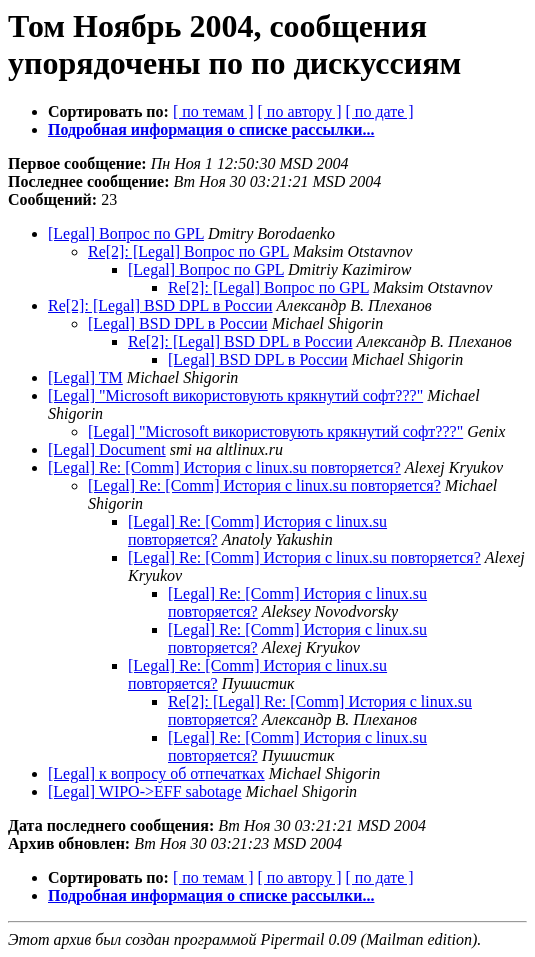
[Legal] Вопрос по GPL (126, 233)
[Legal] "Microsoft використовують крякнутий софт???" (235, 395)
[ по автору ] (299, 111)
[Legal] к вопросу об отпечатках (156, 773)
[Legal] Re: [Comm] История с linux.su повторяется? (224, 467)
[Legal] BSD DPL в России (178, 323)
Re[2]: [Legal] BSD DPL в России (160, 305)
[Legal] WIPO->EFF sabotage (145, 791)
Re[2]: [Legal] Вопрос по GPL (188, 251)
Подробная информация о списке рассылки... (211, 129)
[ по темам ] (213, 111)
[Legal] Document (107, 449)
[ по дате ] (380, 111)
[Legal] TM (85, 377)
